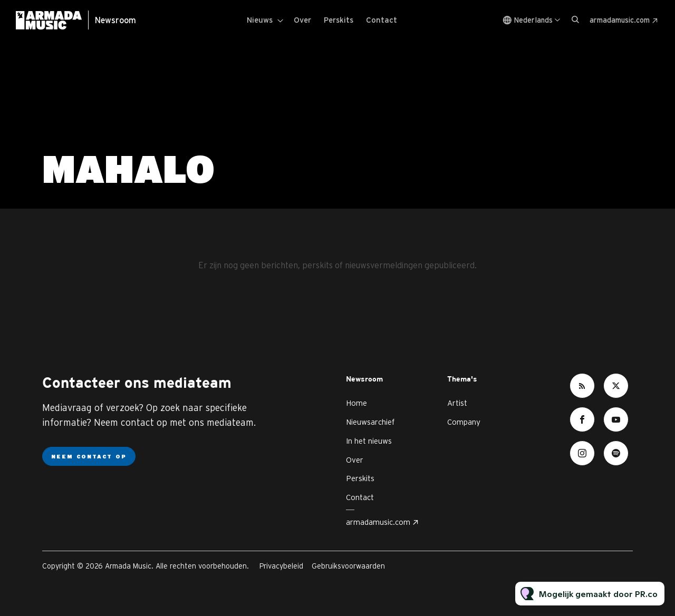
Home (356, 403)
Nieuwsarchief (370, 422)
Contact (382, 20)
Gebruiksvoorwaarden (348, 566)
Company (464, 422)
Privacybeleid (281, 566)
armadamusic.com (620, 20)
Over (302, 20)
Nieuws (260, 20)
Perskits (339, 20)
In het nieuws (369, 441)
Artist (457, 403)
